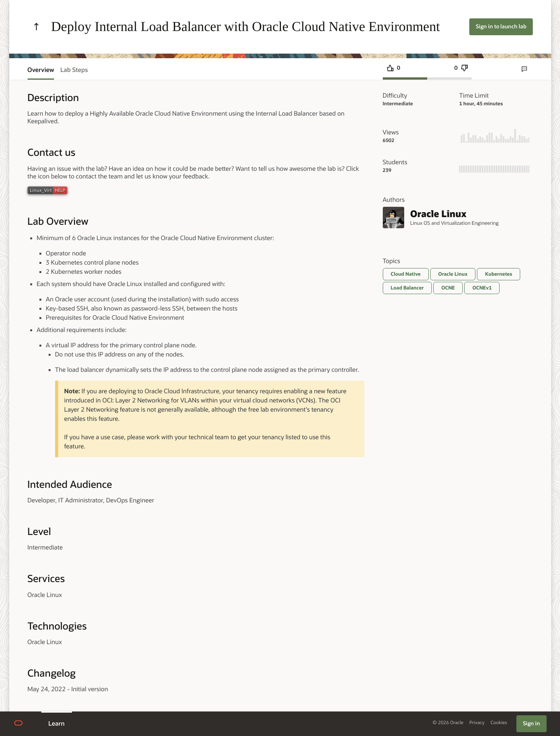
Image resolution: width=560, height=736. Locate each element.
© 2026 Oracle (448, 723)
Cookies (499, 723)
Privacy (477, 723)
